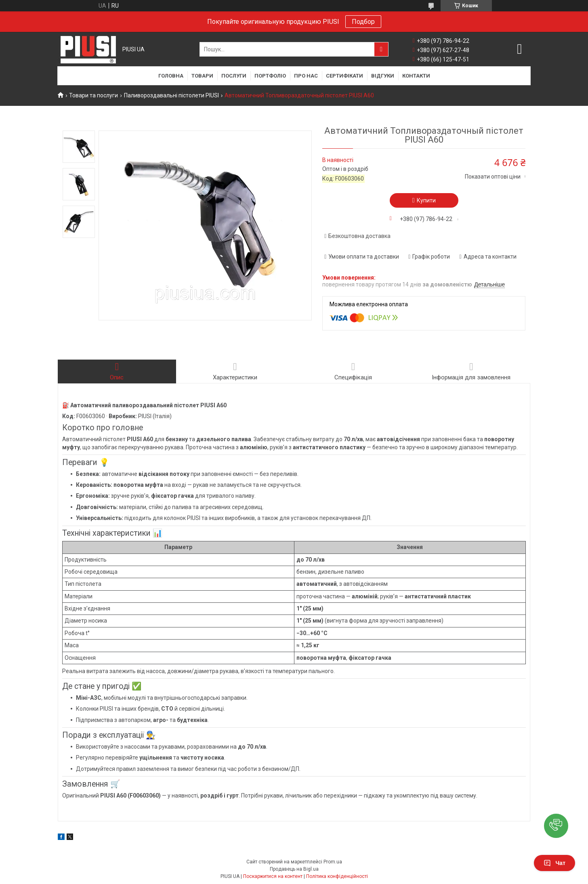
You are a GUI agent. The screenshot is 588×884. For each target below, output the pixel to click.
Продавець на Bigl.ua (294, 869)
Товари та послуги (93, 95)
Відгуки (383, 76)
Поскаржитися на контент (273, 876)
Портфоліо (270, 76)
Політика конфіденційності (337, 876)
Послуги (234, 76)
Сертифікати (344, 76)
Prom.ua (333, 862)
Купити (426, 200)
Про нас (306, 76)
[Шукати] (381, 49)
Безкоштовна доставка (359, 236)
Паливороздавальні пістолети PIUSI (171, 95)
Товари (202, 76)
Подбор (363, 22)
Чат (554, 863)
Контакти (416, 76)
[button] (556, 826)
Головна (171, 76)
